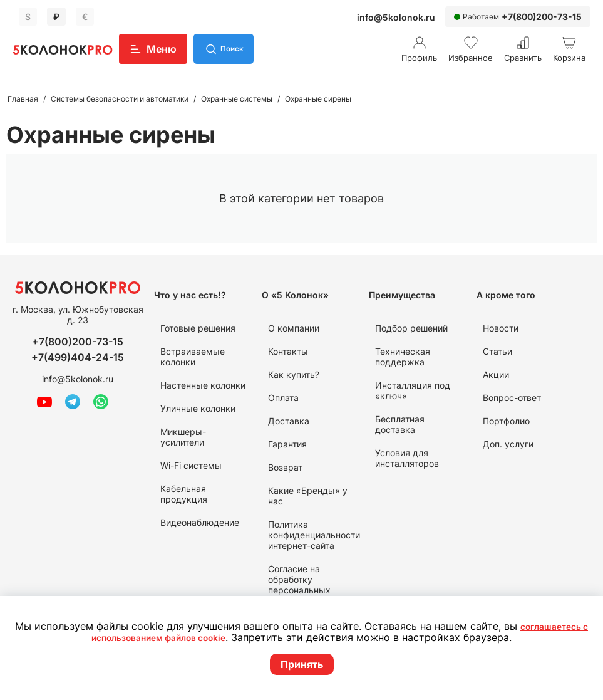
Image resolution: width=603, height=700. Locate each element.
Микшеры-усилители (183, 437)
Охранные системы (237, 99)
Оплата (283, 398)
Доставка (289, 421)
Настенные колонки (203, 385)
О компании (294, 328)
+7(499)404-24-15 (78, 357)
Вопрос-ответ (512, 398)
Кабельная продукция (184, 494)
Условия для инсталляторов (407, 458)
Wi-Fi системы (191, 465)
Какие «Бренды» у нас (308, 496)
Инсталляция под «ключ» (413, 390)
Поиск (235, 49)
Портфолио (506, 421)
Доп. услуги (508, 444)
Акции (496, 374)
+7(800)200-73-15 (542, 17)
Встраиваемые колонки (193, 357)
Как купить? (294, 374)
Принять (302, 664)
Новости (501, 328)
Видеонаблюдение (200, 522)
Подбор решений (411, 328)
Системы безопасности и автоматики (120, 99)
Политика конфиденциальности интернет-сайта (314, 535)
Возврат (285, 467)
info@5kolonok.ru (396, 17)
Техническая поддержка (403, 357)
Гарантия (287, 444)
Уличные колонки (198, 408)
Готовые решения (198, 328)
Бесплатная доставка (400, 424)
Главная (23, 99)
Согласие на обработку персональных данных (299, 585)
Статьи (497, 351)
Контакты (288, 351)
